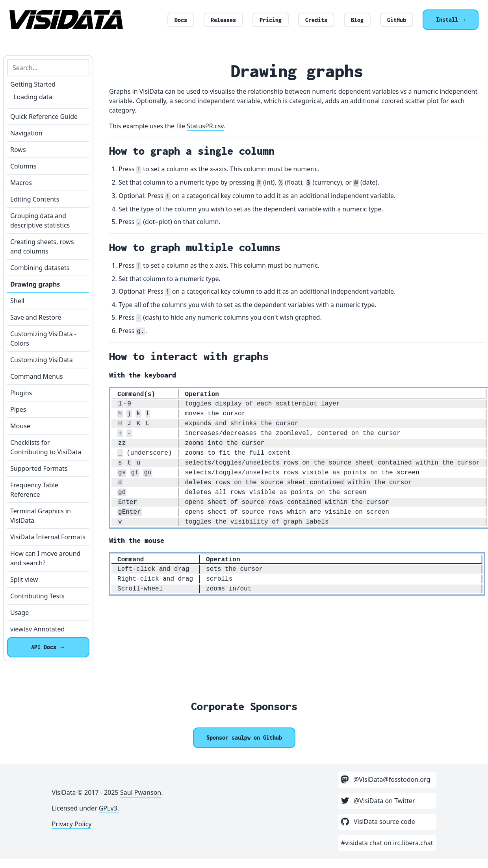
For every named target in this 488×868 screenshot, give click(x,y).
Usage (19, 613)
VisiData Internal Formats (48, 537)
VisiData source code (378, 822)
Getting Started (33, 84)
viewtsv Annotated (37, 629)
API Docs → (48, 647)
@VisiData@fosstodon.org (386, 779)
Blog (357, 20)
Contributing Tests (37, 596)
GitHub (397, 20)
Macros (21, 183)
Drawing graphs (35, 284)
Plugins (21, 393)
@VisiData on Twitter (378, 801)
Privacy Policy (72, 824)
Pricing (271, 20)
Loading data (33, 97)
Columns (23, 166)
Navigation (26, 133)
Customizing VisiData (42, 360)
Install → (451, 19)
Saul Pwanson (141, 792)
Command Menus (37, 376)
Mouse (20, 426)
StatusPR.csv (205, 126)
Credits (316, 20)
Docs (181, 20)
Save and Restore (36, 317)
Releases (223, 20)
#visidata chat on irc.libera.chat (387, 843)
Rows (18, 150)
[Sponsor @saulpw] (244, 738)
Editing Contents (35, 199)
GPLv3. (109, 808)
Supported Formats (39, 468)
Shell (17, 301)
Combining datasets (40, 268)
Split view (24, 579)
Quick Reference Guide (44, 117)
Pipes (18, 409)
